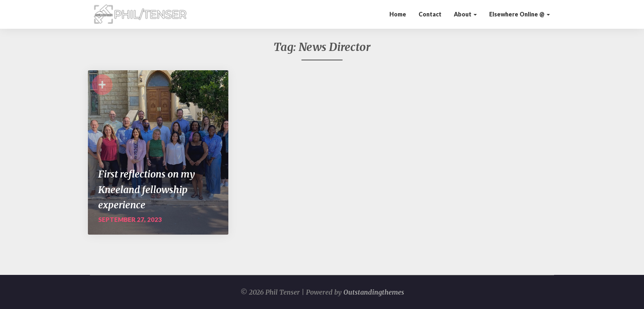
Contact (430, 14)
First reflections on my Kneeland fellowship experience (147, 189)
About (465, 14)
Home (398, 14)
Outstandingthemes (374, 292)
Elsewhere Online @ (520, 14)
